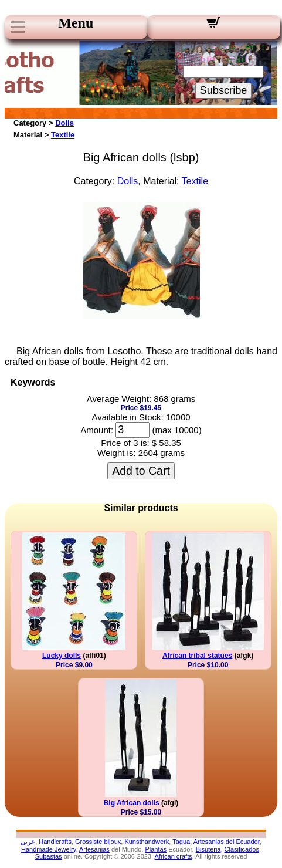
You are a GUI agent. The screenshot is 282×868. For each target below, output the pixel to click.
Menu (76, 23)
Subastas (49, 856)
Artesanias (94, 849)
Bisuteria (208, 849)
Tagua (181, 842)
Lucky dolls (62, 656)
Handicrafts (55, 842)
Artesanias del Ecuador (227, 842)
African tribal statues (197, 656)
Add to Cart (141, 471)
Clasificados (242, 849)
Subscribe (224, 90)
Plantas (156, 849)
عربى (28, 842)
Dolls (64, 123)
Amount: (97, 430)
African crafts (174, 856)
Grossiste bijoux (98, 842)
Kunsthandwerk (147, 842)
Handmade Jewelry (48, 849)
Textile (63, 135)
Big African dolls (132, 803)
